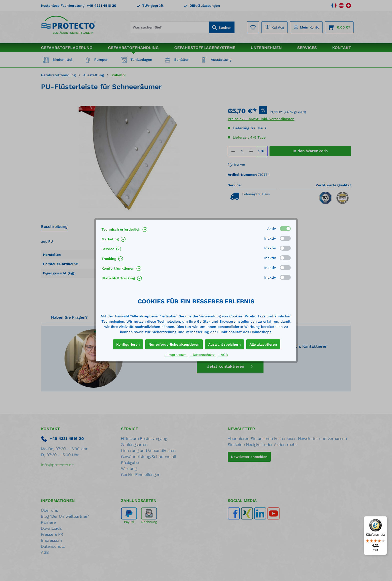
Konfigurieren (128, 344)
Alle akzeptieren (263, 344)
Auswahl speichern (224, 344)
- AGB (223, 355)
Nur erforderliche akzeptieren (174, 344)
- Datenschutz (203, 355)
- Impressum (176, 355)
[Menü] (384, 519)
